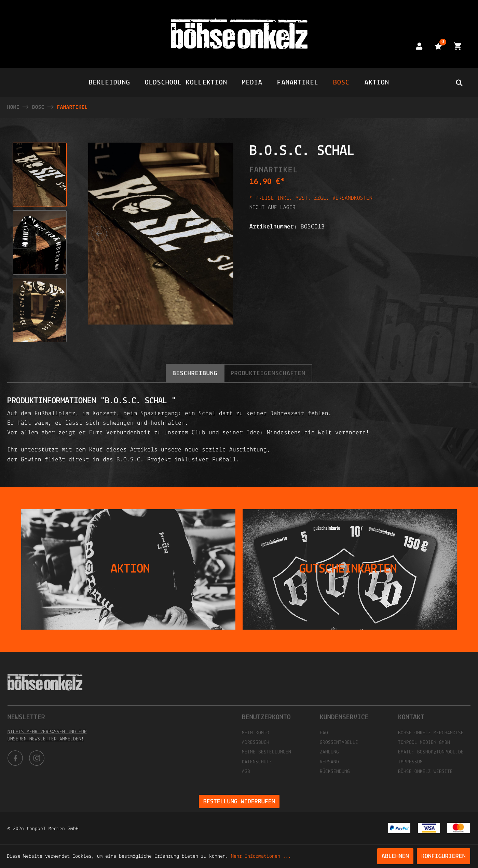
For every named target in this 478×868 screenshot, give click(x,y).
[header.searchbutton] (459, 82)
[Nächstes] (222, 234)
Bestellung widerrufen (239, 802)
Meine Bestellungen (267, 752)
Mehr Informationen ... (261, 856)
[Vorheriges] (99, 234)
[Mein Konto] (419, 46)
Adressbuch (256, 743)
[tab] (195, 373)
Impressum (410, 762)
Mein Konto (256, 733)
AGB (246, 772)
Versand (329, 762)
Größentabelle (339, 743)
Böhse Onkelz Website (425, 772)
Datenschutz (257, 762)
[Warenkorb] (457, 46)
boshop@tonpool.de (440, 752)
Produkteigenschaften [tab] (268, 374)
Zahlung (329, 752)
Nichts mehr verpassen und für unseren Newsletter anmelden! (47, 736)
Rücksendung (335, 772)
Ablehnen (395, 857)
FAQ (324, 733)
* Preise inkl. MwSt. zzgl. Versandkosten (311, 198)
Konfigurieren (443, 857)
